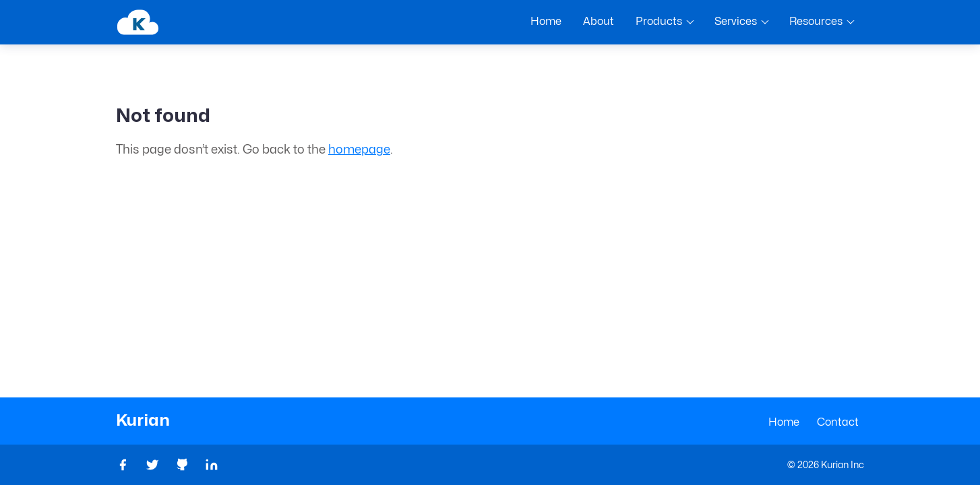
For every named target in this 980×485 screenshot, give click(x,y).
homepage (359, 150)
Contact (838, 422)
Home (784, 422)
